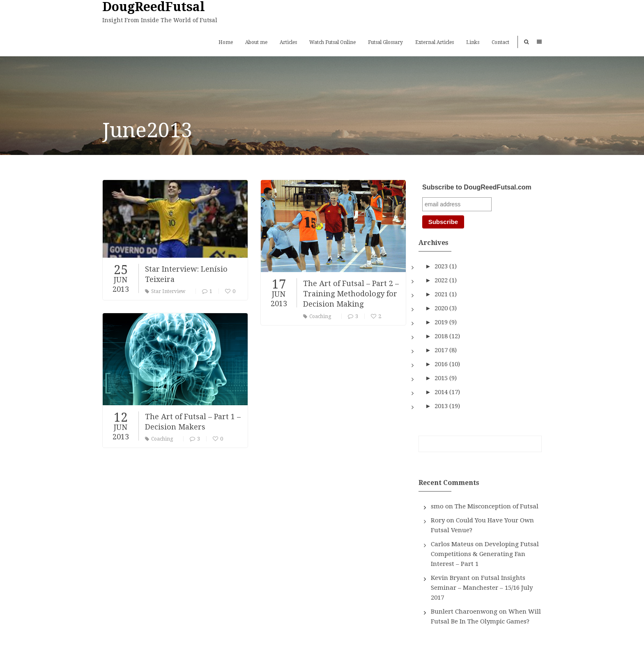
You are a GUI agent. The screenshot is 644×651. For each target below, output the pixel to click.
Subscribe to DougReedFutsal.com (477, 187)
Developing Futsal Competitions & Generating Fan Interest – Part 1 (485, 554)
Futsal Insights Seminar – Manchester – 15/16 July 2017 (482, 588)
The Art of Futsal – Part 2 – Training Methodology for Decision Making (351, 294)
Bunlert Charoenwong (464, 612)
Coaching (317, 316)
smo (437, 506)
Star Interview (165, 291)
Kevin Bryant (450, 578)
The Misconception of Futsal (497, 506)
